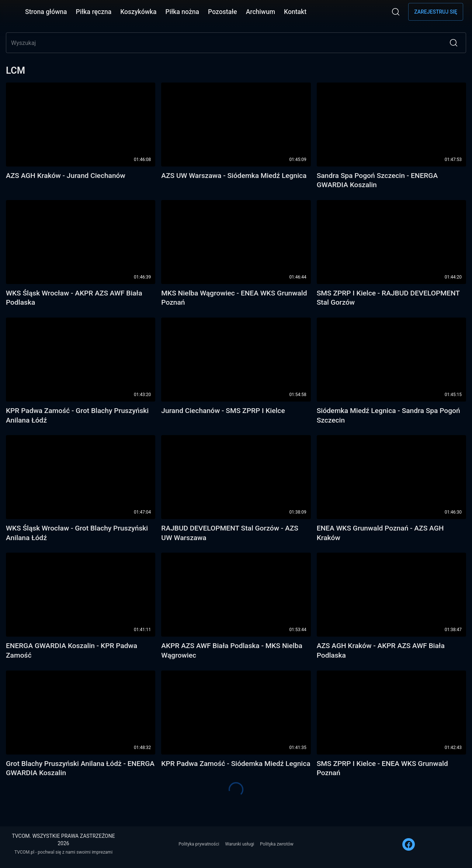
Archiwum (261, 12)
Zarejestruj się (436, 12)
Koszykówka (138, 12)
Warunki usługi (240, 844)
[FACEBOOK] (409, 844)
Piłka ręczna (94, 12)
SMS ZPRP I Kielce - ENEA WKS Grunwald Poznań (382, 768)
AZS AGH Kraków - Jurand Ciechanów (66, 176)
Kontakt (295, 12)
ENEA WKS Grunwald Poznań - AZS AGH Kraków (380, 533)
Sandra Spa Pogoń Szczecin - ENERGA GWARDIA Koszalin (377, 180)
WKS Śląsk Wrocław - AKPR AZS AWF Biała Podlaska (74, 298)
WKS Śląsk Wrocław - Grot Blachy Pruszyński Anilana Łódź (77, 533)
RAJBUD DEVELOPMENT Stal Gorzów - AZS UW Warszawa (230, 533)
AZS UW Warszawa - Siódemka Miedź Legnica (234, 176)
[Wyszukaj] (396, 12)
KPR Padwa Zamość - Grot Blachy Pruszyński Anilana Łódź (77, 415)
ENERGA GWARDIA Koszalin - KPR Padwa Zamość (72, 650)
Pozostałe (223, 12)
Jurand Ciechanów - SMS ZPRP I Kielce (223, 411)
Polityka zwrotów (277, 844)
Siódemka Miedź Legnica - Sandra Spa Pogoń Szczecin (388, 415)
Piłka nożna (182, 12)
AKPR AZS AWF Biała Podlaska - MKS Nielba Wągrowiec (232, 650)
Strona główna (46, 12)
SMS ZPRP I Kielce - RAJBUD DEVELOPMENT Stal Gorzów (388, 298)
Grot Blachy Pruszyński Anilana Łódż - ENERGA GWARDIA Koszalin (80, 768)
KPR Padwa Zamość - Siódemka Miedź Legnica (236, 764)
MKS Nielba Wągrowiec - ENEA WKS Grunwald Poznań (234, 298)
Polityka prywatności (199, 844)
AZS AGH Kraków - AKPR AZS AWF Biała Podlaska (381, 650)
